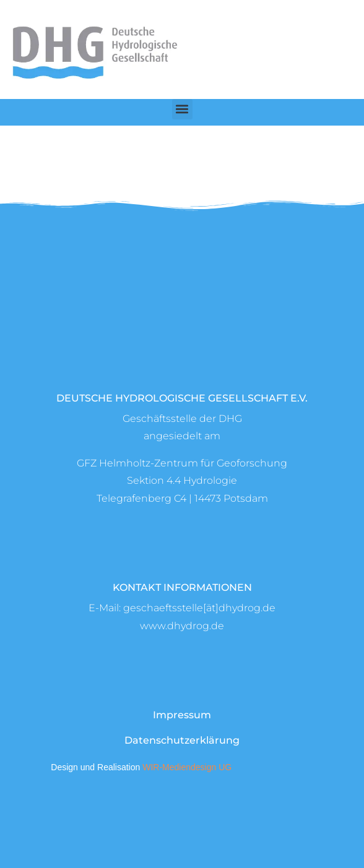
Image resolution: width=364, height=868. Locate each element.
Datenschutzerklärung (182, 740)
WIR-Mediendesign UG (187, 767)
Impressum (182, 715)
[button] (182, 109)
